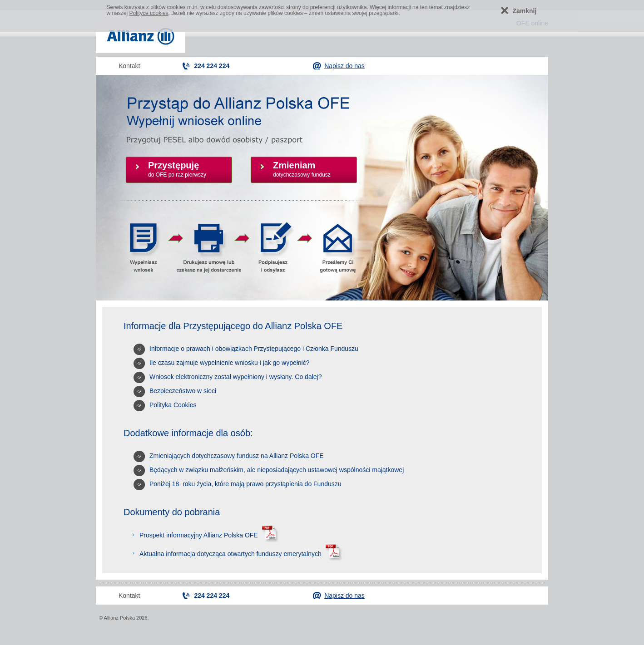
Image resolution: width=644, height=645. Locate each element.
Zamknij (525, 11)
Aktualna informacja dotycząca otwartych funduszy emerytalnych (240, 554)
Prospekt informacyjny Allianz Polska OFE (208, 535)
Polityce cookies (149, 13)
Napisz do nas (344, 66)
